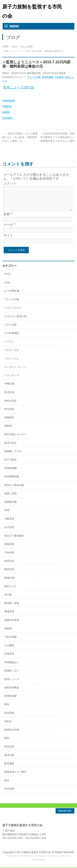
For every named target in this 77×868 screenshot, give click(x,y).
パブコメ (9, 346)
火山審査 (9, 650)
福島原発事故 (12, 692)
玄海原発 (9, 659)
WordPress (26, 856)
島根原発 (9, 549)
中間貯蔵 (9, 389)
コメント (10, 183)
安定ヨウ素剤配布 (14, 541)
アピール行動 (34, 77)
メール (9, 230)
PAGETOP (65, 811)
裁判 (7, 743)
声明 (7, 515)
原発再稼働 (48, 77)
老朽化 (8, 726)
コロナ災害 (10, 330)
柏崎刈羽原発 (12, 625)
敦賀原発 (9, 574)
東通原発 (9, 616)
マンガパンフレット (15, 372)
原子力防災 (10, 465)
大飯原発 (9, 524)
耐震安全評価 (12, 735)
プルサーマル (12, 355)
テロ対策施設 (12, 338)
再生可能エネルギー (15, 439)
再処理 (8, 431)
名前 (8, 219)
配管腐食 (9, 768)
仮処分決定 (10, 406)
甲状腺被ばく (12, 667)
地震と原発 (10, 498)
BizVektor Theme (45, 856)
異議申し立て (12, 676)
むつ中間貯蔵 (12, 296)
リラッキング (12, 380)
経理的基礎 (10, 701)
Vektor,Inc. (65, 856)
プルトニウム (12, 363)
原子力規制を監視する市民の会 (34, 853)
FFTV (7, 279)
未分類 (8, 600)
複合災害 (9, 751)
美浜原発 (9, 718)
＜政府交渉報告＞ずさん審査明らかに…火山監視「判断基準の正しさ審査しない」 (20, 137)
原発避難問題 (12, 481)
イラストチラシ (13, 313)
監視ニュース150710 (19, 87)
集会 (7, 785)
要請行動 (9, 760)
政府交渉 (9, 566)
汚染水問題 (10, 642)
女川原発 (9, 532)
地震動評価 (10, 507)
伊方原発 (9, 414)
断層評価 (9, 583)
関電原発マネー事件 (15, 777)
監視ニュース (12, 684)
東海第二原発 (12, 608)
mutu (7, 287)
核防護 (8, 633)
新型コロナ (10, 591)
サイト (8, 240)
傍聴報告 (9, 422)
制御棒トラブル (13, 456)
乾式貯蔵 (9, 397)
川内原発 (59, 77)
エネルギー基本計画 (15, 321)
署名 (7, 709)
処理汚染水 (10, 448)
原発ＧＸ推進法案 (14, 490)
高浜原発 (9, 794)
